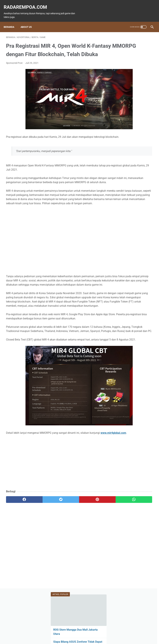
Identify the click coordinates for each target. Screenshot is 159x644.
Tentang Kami (102, 632)
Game (124, 149)
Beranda (11, 21)
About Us (29, 21)
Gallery (124, 187)
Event (123, 162)
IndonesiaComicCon (131, 181)
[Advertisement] (55, 506)
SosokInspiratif (128, 194)
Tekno (140, 156)
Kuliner (141, 168)
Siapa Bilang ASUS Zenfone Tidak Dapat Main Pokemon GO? (134, 76)
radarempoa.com (28, 3)
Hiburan (124, 168)
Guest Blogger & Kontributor (77, 632)
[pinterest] (67, 543)
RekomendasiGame (130, 207)
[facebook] (18, 543)
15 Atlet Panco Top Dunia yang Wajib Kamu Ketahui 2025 (134, 92)
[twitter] (43, 543)
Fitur (140, 149)
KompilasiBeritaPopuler (132, 200)
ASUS (138, 162)
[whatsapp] (91, 543)
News (124, 156)
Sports (124, 175)
